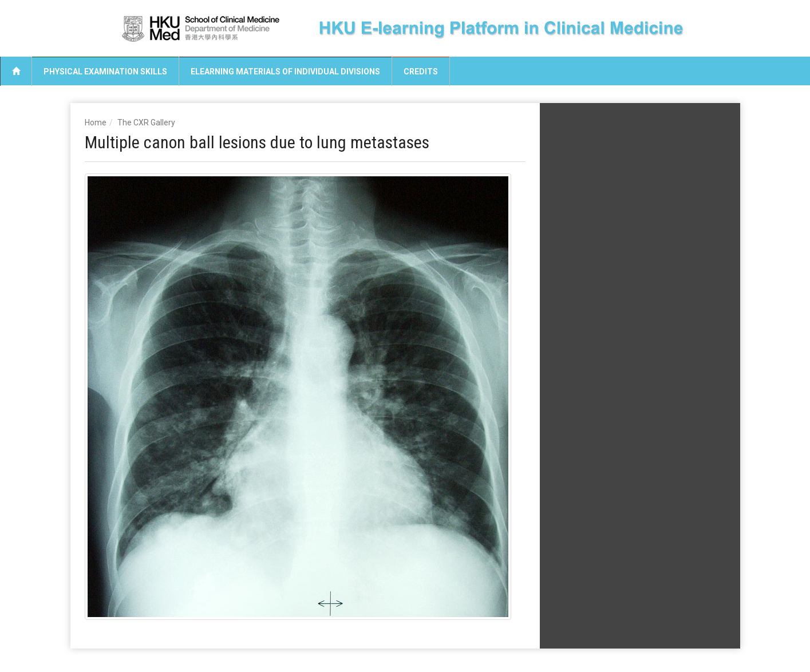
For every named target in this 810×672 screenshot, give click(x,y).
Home (96, 122)
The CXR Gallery (146, 122)
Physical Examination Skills (105, 72)
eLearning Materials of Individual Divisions (285, 72)
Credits (421, 72)
